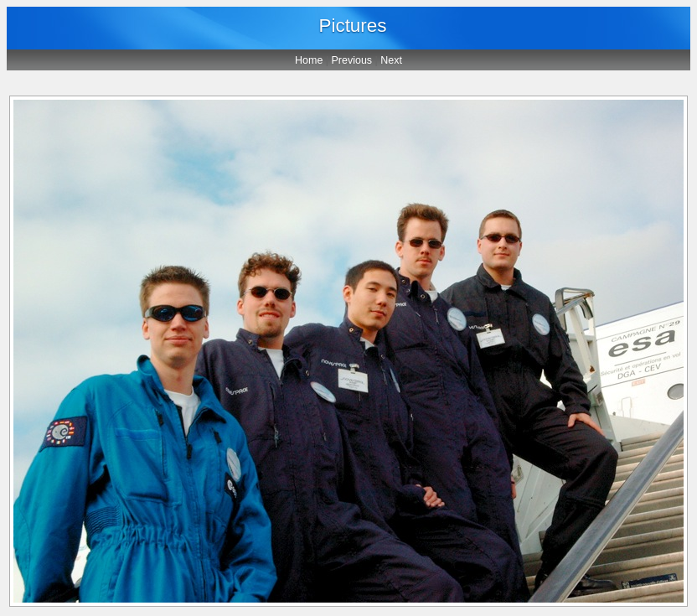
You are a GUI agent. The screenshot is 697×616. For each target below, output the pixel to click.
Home (309, 60)
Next (391, 60)
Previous (352, 60)
